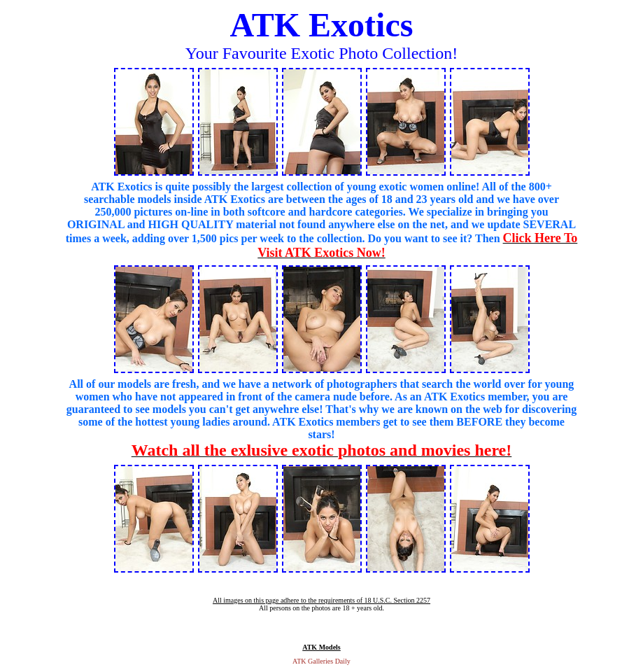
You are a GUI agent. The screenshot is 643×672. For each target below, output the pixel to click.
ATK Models (321, 647)
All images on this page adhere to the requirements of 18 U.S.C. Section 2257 (321, 600)
